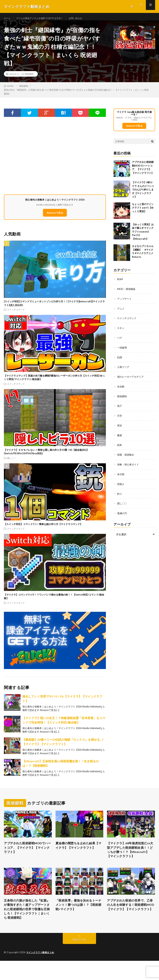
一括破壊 (122, 350)
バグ (120, 341)
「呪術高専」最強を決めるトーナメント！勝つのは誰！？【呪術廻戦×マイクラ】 (78, 917)
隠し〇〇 (11, 462)
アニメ (121, 312)
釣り (120, 494)
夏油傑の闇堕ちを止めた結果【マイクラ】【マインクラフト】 (78, 852)
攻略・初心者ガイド (129, 465)
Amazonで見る (55, 216)
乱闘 (120, 360)
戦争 (120, 446)
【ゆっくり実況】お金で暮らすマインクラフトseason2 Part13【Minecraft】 (143, 235)
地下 (120, 408)
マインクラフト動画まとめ (41, 972)
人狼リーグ (124, 369)
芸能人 (121, 485)
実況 (120, 427)
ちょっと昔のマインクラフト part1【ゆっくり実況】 (143, 212)
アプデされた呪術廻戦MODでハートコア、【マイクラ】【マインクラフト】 (27, 852)
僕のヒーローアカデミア (131, 379)
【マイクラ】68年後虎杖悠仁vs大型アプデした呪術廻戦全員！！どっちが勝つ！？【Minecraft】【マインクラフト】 (130, 857)
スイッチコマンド (16, 313)
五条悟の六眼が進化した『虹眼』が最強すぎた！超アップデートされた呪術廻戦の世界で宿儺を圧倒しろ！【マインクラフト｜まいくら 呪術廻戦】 (26, 924)
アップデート (125, 302)
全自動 (121, 389)
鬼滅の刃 (122, 513)
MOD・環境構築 (127, 293)
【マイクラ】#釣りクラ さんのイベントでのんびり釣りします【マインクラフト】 (143, 193)
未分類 (121, 475)
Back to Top (79, 959)
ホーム (8, 18)
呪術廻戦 (29, 78)
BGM (120, 283)
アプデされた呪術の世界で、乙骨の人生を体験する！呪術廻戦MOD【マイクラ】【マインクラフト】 (130, 919)
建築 (120, 437)
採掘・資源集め (126, 456)
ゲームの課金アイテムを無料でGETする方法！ (45, 18)
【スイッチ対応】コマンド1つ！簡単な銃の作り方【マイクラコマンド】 (43, 528)
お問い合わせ (86, 18)
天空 (120, 417)
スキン (121, 331)
